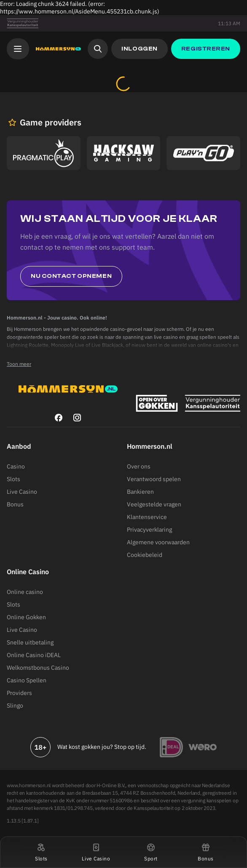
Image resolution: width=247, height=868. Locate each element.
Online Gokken (26, 617)
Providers (19, 693)
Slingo (15, 706)
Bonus (15, 504)
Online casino (25, 592)
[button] (41, 852)
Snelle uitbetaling (30, 642)
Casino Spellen (27, 680)
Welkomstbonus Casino (38, 668)
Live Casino (22, 492)
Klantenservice (147, 517)
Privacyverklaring (149, 530)
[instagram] (77, 418)
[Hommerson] (58, 49)
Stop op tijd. (130, 747)
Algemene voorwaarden (158, 542)
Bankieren (140, 492)
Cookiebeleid (145, 555)
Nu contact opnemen (71, 276)
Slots (13, 479)
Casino (16, 466)
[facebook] (59, 418)
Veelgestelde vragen (154, 504)
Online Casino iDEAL (34, 655)
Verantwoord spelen (154, 479)
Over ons (139, 466)
